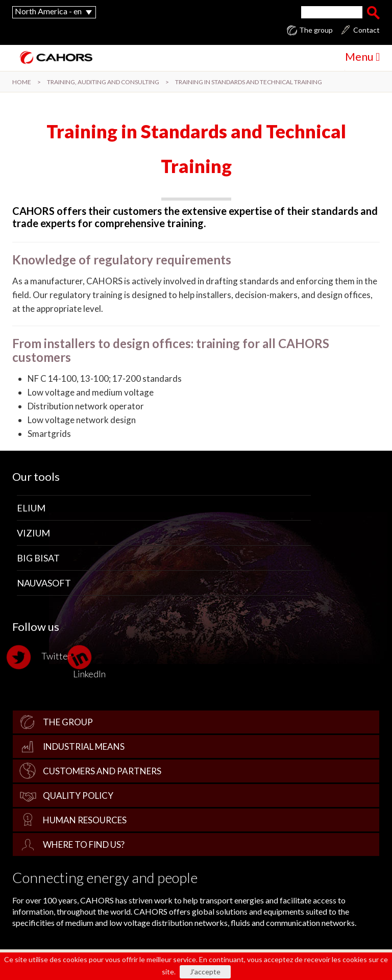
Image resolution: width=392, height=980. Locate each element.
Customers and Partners (102, 771)
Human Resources (85, 820)
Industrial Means (84, 746)
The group (316, 30)
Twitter (42, 657)
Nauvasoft (44, 583)
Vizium (33, 533)
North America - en (48, 11)
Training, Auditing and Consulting (103, 82)
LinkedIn (89, 662)
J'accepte (205, 972)
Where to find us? (84, 844)
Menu (362, 56)
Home (22, 82)
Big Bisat (38, 558)
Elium (31, 508)
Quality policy (78, 795)
